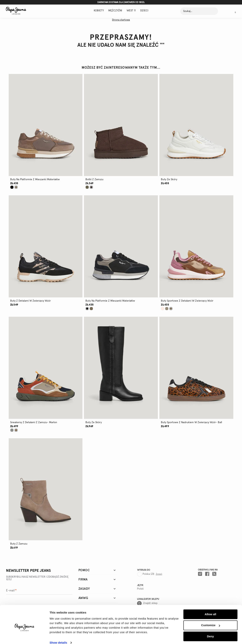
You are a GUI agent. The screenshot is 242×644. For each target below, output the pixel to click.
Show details (58, 637)
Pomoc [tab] (84, 570)
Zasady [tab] (84, 589)
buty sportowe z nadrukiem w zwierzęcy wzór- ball (191, 422)
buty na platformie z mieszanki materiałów (35, 179)
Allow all (211, 608)
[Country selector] (150, 573)
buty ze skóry (169, 179)
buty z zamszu (19, 544)
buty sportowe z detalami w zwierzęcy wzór (187, 301)
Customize (211, 619)
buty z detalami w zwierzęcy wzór (30, 301)
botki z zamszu (94, 179)
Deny (211, 630)
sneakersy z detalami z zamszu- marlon (34, 422)
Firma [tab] (83, 580)
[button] (46, 125)
